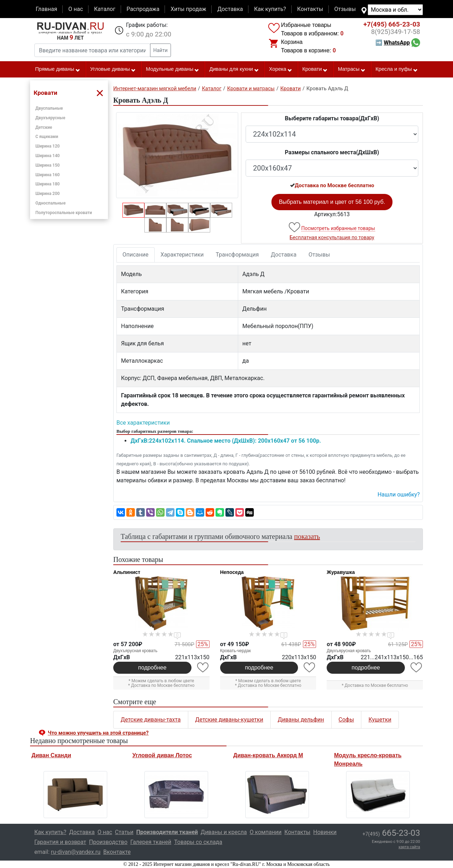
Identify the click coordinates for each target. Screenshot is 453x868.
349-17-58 (395, 32)
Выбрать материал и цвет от (332, 202)
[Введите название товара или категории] (92, 50)
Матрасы (352, 69)
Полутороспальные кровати (64, 213)
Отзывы (345, 9)
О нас (76, 9)
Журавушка (341, 572)
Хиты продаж (188, 9)
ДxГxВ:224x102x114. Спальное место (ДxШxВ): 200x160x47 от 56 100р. (226, 441)
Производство (108, 842)
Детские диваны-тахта (151, 720)
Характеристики (182, 255)
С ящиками (47, 137)
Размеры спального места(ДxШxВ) (332, 152)
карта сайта (409, 847)
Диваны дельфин (301, 720)
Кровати (315, 69)
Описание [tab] (136, 255)
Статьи (124, 832)
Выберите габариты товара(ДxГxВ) (332, 118)
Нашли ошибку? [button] (399, 495)
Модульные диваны (173, 69)
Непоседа (232, 572)
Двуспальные (49, 108)
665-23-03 (392, 24)
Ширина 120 (48, 146)
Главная (47, 9)
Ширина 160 (48, 175)
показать (307, 536)
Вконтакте (117, 852)
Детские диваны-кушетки (229, 720)
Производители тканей (167, 832)
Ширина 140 (48, 156)
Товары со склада (198, 842)
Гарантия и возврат (60, 842)
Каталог (105, 9)
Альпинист (127, 572)
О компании (265, 832)
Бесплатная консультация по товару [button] (332, 237)
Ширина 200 (48, 194)
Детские (44, 127)
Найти (160, 50)
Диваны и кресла (224, 832)
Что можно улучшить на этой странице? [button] (98, 733)
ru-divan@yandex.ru (76, 852)
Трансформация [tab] (237, 255)
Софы (346, 720)
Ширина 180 (48, 184)
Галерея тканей (151, 842)
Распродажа (143, 9)
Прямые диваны (58, 69)
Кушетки (380, 720)
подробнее (152, 668)
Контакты (310, 9)
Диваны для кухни (234, 69)
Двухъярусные (50, 118)
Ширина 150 (48, 165)
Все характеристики (143, 423)
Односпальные (51, 203)
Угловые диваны (113, 69)
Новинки (325, 832)
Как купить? (270, 9)
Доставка (230, 9)
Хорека (281, 69)
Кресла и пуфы (397, 69)
